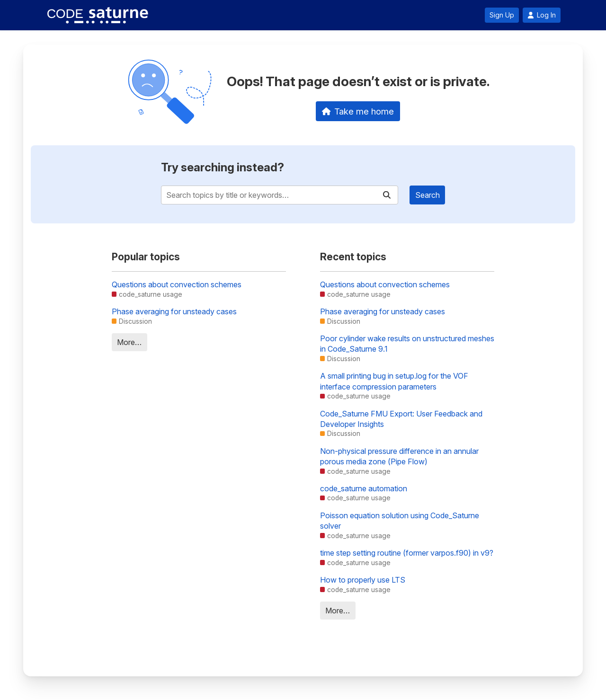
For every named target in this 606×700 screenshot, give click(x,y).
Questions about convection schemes (177, 284)
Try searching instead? (223, 167)
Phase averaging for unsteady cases (174, 311)
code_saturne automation (364, 488)
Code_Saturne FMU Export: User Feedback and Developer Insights (401, 419)
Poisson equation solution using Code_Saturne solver (400, 521)
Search (428, 195)
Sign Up (502, 15)
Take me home (358, 111)
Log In (542, 15)
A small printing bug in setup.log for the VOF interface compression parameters (394, 381)
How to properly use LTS (363, 580)
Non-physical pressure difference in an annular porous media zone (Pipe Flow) (399, 456)
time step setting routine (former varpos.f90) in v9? (407, 553)
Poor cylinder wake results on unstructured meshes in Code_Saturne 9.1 (407, 344)
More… (129, 342)
